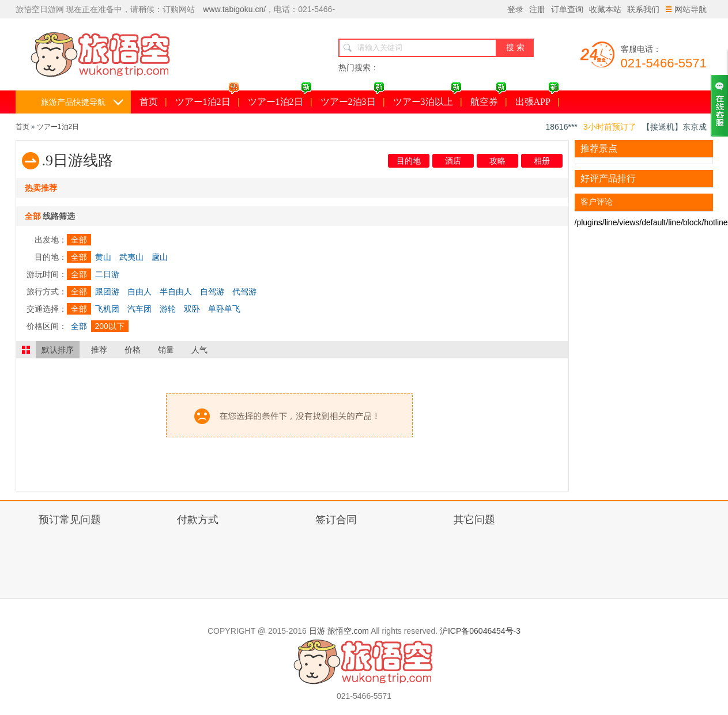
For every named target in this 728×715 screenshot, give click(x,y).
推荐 (99, 350)
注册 (537, 9)
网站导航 (686, 9)
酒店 (453, 161)
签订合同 (336, 520)
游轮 (168, 309)
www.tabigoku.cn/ (234, 9)
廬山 (160, 257)
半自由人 (176, 292)
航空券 (489, 99)
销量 (166, 350)
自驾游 (212, 292)
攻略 (497, 161)
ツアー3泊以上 (427, 99)
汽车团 (139, 309)
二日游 (107, 274)
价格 (133, 350)
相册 (542, 161)
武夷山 (131, 257)
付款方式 (198, 520)
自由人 (139, 292)
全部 (79, 240)
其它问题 (474, 520)
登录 (515, 9)
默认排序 (58, 350)
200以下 (110, 326)
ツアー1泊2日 (207, 99)
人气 (199, 350)
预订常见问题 (70, 520)
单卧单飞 (224, 309)
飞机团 (107, 309)
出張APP (537, 99)
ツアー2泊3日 (352, 99)
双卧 (192, 309)
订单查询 (567, 9)
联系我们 (643, 9)
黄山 (103, 257)
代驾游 (244, 292)
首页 (149, 102)
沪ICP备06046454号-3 (480, 631)
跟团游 (107, 292)
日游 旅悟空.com (339, 631)
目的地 (409, 161)
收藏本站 (605, 9)
